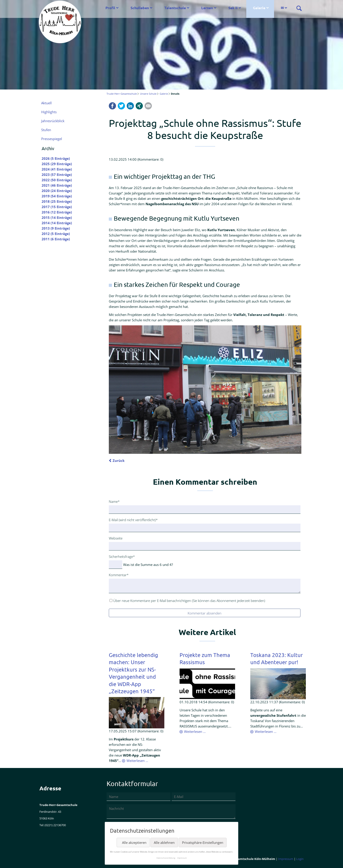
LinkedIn (130, 106)
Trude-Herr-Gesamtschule (122, 94)
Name (116, 501)
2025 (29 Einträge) (57, 164)
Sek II (233, 8)
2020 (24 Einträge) (57, 191)
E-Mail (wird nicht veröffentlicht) (133, 520)
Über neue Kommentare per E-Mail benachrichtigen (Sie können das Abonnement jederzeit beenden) (189, 601)
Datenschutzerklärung (166, 858)
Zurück (119, 461)
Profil (110, 8)
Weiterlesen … (137, 761)
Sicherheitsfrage (122, 556)
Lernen (207, 8)
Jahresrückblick (53, 121)
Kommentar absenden (205, 613)
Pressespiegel (52, 139)
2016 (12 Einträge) (57, 212)
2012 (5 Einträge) (56, 234)
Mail (148, 106)
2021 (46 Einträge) (57, 185)
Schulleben (140, 8)
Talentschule (175, 8)
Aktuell (46, 103)
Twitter (121, 106)
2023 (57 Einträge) (57, 175)
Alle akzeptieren (134, 842)
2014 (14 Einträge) (57, 223)
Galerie (259, 8)
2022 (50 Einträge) (57, 180)
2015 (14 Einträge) (57, 218)
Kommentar (119, 575)
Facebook (112, 106)
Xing (139, 106)
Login (300, 859)
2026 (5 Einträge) (56, 158)
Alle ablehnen (164, 842)
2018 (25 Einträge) (57, 201)
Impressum (286, 859)
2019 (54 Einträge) (57, 196)
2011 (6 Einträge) (56, 239)
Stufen (46, 130)
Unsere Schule (148, 94)
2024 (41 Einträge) (57, 169)
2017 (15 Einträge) (57, 207)
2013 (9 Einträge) (56, 228)
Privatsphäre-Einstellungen (203, 842)
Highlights (49, 112)
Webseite (116, 538)
